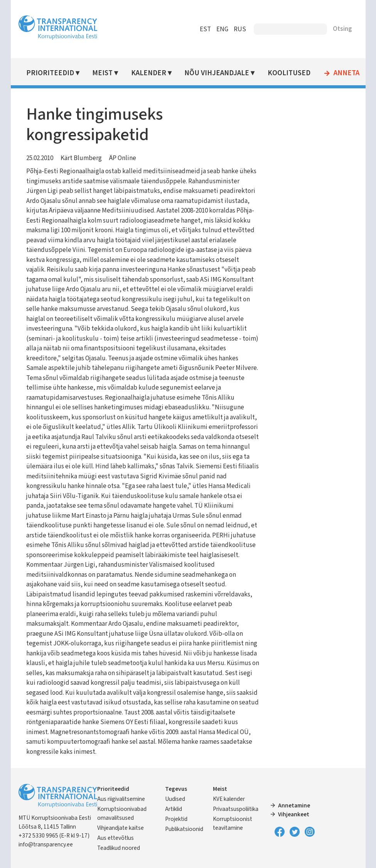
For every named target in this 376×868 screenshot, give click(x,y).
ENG (222, 29)
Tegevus (176, 789)
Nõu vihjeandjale (217, 73)
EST (205, 29)
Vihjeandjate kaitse (121, 828)
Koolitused (289, 73)
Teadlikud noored (119, 848)
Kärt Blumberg (81, 158)
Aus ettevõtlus (115, 838)
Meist (102, 73)
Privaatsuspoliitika (236, 809)
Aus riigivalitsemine (121, 799)
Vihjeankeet (294, 814)
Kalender (149, 73)
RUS (240, 29)
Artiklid (174, 809)
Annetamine (294, 806)
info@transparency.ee (46, 844)
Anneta (346, 73)
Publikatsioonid (184, 829)
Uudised (175, 799)
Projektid (176, 819)
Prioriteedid (50, 73)
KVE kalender (229, 799)
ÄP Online (123, 158)
